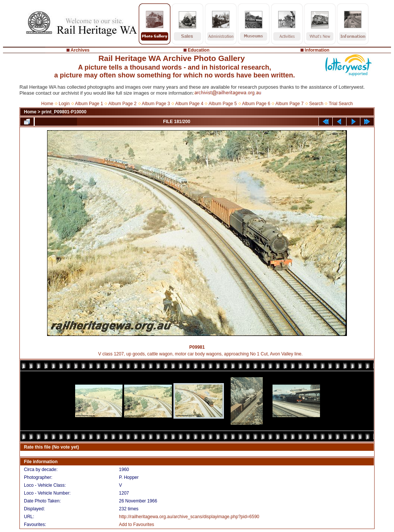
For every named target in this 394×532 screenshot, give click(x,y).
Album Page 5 (223, 104)
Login (64, 104)
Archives (80, 50)
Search (316, 104)
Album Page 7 (290, 104)
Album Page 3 (156, 104)
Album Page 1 (89, 104)
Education (198, 50)
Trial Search (341, 104)
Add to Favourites (136, 525)
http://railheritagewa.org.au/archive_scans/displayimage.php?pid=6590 (189, 517)
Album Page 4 (189, 104)
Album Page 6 (256, 104)
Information (317, 50)
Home (47, 104)
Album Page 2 (122, 104)
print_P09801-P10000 (64, 112)
